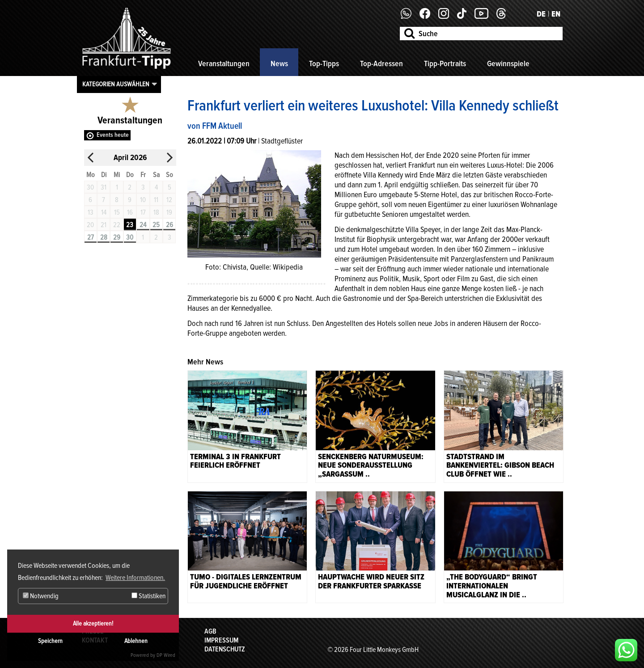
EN (556, 14)
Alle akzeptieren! (93, 624)
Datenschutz (225, 649)
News (279, 63)
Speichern (50, 641)
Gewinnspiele (508, 63)
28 (104, 237)
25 (156, 225)
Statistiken (148, 596)
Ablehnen (136, 641)
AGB (210, 631)
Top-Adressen (381, 63)
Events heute (113, 135)
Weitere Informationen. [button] (135, 578)
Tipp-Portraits (445, 63)
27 (91, 237)
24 (143, 225)
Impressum (221, 640)
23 (130, 225)
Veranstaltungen (224, 63)
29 (117, 237)
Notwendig (41, 596)
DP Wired (166, 655)
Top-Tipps (324, 63)
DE (541, 14)
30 (130, 237)
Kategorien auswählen (116, 84)
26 (169, 225)
